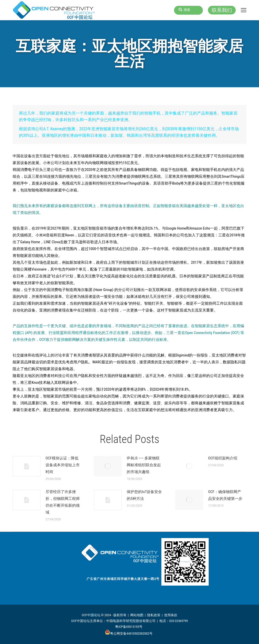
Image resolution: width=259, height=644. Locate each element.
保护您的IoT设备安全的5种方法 (144, 495)
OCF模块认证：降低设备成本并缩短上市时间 (63, 465)
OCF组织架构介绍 (223, 458)
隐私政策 (154, 615)
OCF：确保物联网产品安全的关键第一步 (225, 495)
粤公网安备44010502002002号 (129, 634)
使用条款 (171, 615)
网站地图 (137, 615)
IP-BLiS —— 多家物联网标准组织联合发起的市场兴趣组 (144, 465)
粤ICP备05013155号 (129, 627)
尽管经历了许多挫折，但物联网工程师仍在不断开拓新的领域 (63, 502)
